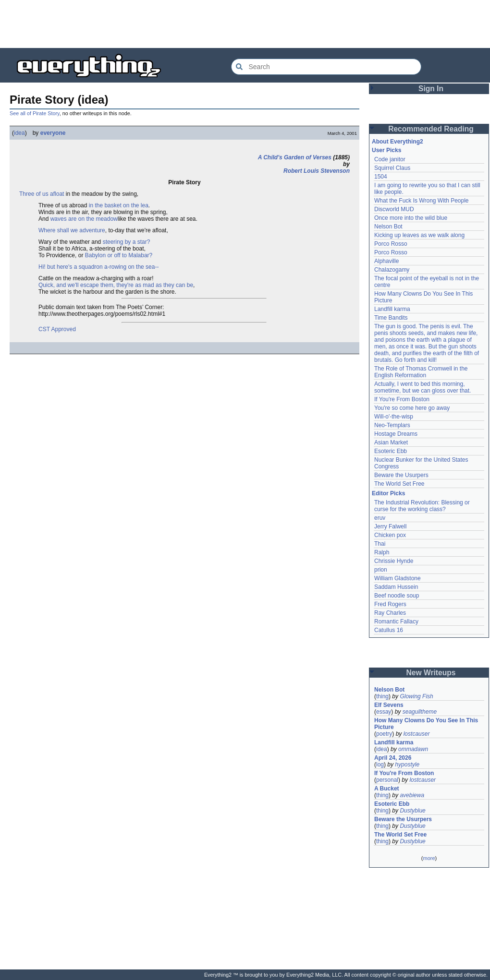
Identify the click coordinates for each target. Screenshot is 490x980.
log (380, 765)
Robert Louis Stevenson (317, 171)
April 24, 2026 (393, 758)
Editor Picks (388, 493)
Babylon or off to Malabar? (119, 255)
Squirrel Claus (392, 168)
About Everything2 (398, 142)
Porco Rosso (391, 244)
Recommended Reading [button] (431, 129)
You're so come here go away (412, 408)
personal (387, 780)
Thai (380, 544)
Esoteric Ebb (391, 451)
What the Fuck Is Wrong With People (422, 201)
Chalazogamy (392, 270)
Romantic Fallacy (396, 621)
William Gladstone (398, 578)
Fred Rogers (390, 604)
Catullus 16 (389, 630)
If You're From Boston (402, 399)
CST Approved (57, 329)
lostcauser (417, 734)
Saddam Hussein (396, 587)
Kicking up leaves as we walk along (419, 235)
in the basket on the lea (119, 205)
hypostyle (407, 765)
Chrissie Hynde (394, 561)
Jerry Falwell (390, 526)
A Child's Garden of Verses (295, 157)
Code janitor (390, 159)
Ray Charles (390, 613)
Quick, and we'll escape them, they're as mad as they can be (116, 285)
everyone (53, 133)
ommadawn (413, 749)
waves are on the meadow (84, 219)
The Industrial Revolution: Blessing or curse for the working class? (422, 506)
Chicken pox (390, 535)
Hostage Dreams (396, 434)
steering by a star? (127, 242)
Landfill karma (392, 309)
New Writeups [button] (431, 673)
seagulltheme (420, 712)
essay (384, 712)
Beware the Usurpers (401, 475)
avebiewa (412, 795)
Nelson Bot (388, 227)
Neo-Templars (392, 425)
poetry (384, 734)
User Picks (386, 150)
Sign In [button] (431, 89)
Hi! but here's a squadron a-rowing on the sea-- (98, 267)
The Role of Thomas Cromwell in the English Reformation (421, 372)
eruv (380, 518)
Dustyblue (412, 811)
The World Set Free (399, 484)
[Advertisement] (245, 24)
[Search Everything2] (326, 67)
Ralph (382, 552)
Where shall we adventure (72, 230)
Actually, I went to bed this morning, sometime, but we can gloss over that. (423, 387)
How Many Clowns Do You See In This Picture (426, 724)
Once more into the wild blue (411, 218)
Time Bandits (391, 318)
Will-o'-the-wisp (394, 417)
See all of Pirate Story (35, 113)
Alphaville (386, 261)
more (429, 858)
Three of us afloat (42, 194)
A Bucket (387, 789)
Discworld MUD (394, 209)
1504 (381, 177)
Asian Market (391, 442)
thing (382, 696)
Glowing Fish (416, 696)
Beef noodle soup (397, 596)
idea (19, 133)
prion (381, 570)
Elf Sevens (389, 705)
